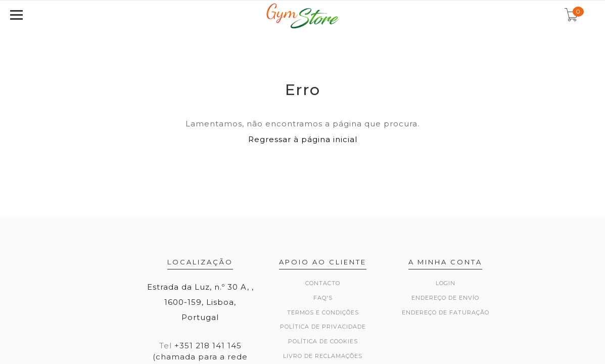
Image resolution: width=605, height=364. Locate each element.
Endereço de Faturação (446, 312)
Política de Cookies (323, 341)
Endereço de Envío (445, 298)
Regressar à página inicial (303, 139)
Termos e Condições (323, 312)
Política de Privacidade (323, 327)
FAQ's (323, 298)
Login (446, 283)
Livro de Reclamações (323, 356)
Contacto (323, 283)
